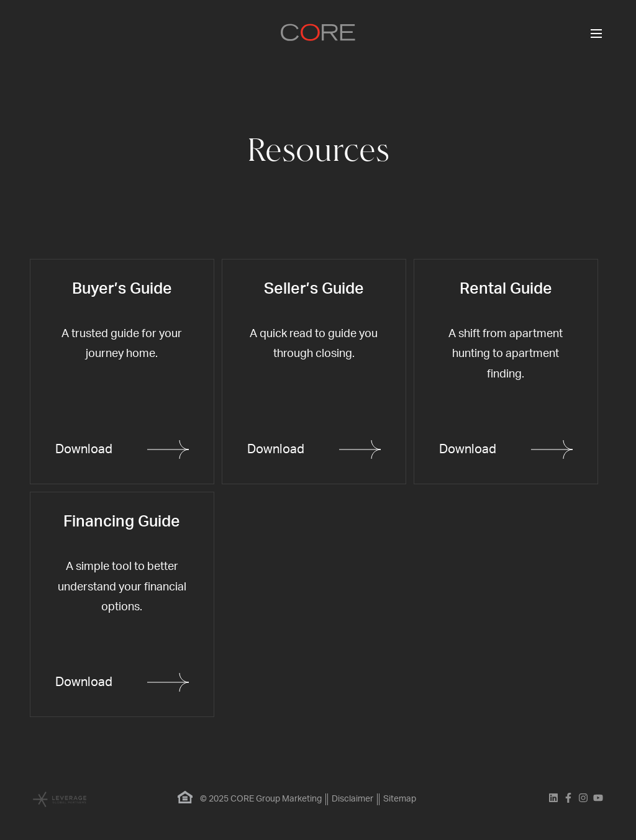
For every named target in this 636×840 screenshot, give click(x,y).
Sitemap (400, 799)
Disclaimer (352, 799)
